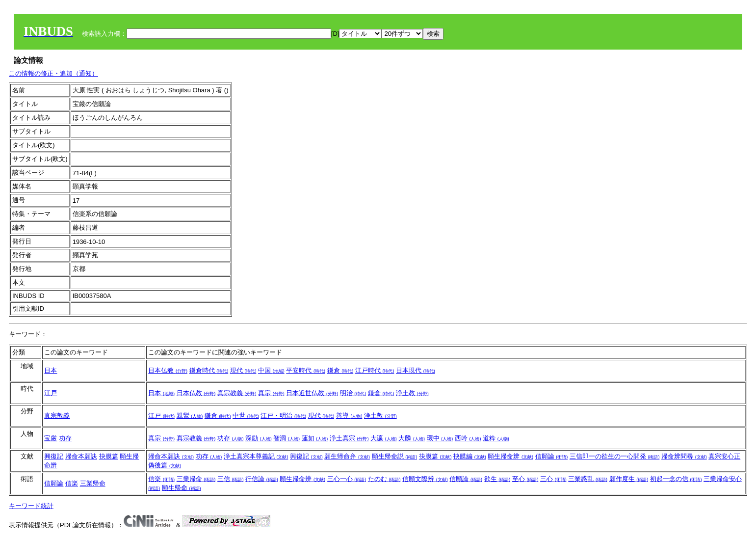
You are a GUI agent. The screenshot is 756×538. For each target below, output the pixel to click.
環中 (440, 438)
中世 (246, 416)
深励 (259, 438)
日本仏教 (168, 370)
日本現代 (416, 370)
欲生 (497, 479)
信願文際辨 (425, 479)
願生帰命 (182, 488)
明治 (353, 393)
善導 (349, 416)
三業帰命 (93, 483)
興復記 (54, 456)
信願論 (552, 456)
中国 (271, 370)
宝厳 (51, 438)
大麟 (412, 438)
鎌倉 (340, 370)
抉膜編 (470, 456)
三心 (553, 479)
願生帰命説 (395, 456)
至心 (525, 479)
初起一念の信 (676, 479)
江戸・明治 (283, 416)
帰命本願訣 (81, 456)
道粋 (496, 438)
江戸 (51, 393)
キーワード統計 (31, 506)
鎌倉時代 (209, 370)
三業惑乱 (588, 479)
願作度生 (629, 479)
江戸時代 (375, 370)
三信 (231, 479)
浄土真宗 (349, 438)
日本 (51, 370)
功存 (65, 438)
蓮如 (315, 438)
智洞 (287, 438)
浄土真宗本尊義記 (256, 456)
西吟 (468, 438)
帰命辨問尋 (684, 456)
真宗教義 (237, 393)
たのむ (384, 479)
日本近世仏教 (312, 393)
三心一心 (347, 479)
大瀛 (384, 438)
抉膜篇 (109, 456)
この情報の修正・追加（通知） (53, 73)
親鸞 (190, 416)
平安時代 (306, 370)
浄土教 (412, 393)
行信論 (262, 479)
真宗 (271, 393)
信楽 (72, 483)
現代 (243, 370)
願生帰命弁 (347, 456)
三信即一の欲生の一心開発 (615, 456)
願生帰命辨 (510, 456)
